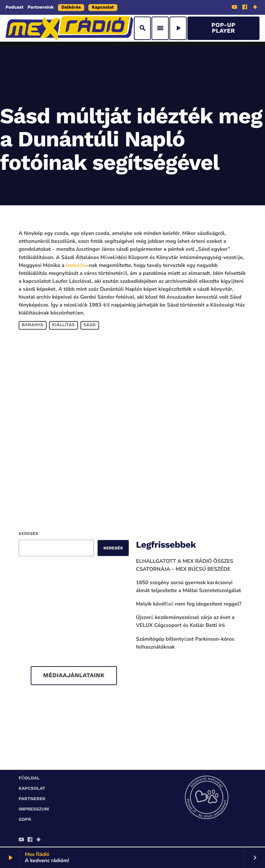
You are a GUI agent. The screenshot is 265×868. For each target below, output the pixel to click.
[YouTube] (235, 8)
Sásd (90, 325)
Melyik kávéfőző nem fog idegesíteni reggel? (189, 604)
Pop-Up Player (223, 28)
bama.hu (76, 266)
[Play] (178, 28)
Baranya (33, 325)
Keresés (28, 534)
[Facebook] (245, 8)
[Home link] (69, 28)
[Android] (255, 8)
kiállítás (63, 325)
